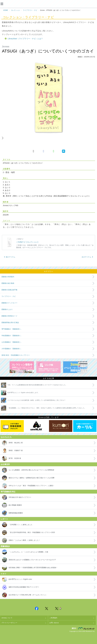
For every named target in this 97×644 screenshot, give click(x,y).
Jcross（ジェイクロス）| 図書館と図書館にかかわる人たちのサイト (48, 4)
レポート (4, 519)
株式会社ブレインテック (87, 628)
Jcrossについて (7, 618)
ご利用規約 (53, 618)
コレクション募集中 (22, 367)
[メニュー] (4, 4)
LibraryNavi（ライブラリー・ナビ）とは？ (25, 39)
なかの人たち (6, 437)
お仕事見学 (5, 464)
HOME (6, 10)
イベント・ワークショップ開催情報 (75, 367)
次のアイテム (87, 257)
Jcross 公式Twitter (47, 608)
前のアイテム (10, 257)
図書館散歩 (5, 546)
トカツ (3, 574)
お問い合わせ (54, 623)
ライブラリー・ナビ (30, 10)
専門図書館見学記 (8, 492)
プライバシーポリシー (9, 623)
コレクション (16, 10)
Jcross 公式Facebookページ (37, 608)
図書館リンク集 (48, 367)
